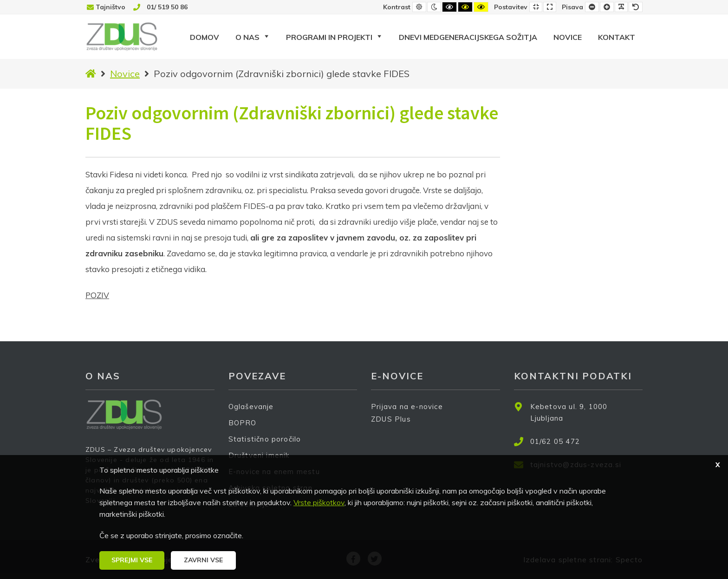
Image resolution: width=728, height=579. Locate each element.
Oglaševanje (251, 407)
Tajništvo (110, 7)
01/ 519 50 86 (167, 7)
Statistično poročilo (265, 439)
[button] (132, 560)
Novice (125, 74)
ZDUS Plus (394, 425)
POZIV (97, 295)
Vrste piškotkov (319, 502)
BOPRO (243, 423)
